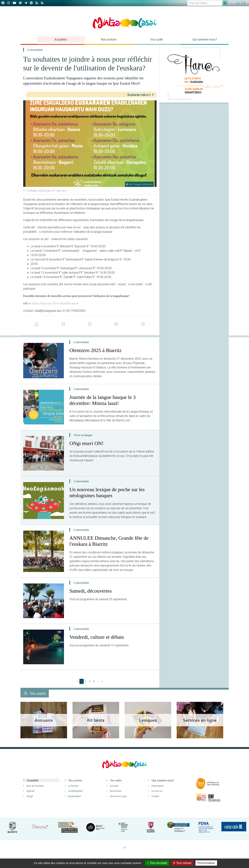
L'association (35, 50)
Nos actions (109, 39)
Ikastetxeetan (73, 796)
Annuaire (113, 786)
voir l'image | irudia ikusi (139, 184)
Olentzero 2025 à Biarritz (95, 350)
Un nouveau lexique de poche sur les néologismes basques (107, 493)
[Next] (102, 681)
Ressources (114, 791)
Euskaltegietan (74, 791)
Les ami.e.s (155, 791)
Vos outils (157, 39)
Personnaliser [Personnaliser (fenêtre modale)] (206, 863)
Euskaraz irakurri (141, 95)
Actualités (61, 39)
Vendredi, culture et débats (97, 637)
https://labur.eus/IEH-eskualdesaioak (55, 303)
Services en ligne (116, 796)
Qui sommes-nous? (205, 39)
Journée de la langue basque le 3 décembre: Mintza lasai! (102, 400)
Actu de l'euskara (33, 786)
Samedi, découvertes (91, 591)
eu (238, 3)
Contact (154, 796)
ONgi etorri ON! (87, 443)
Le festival (72, 786)
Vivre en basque (83, 435)
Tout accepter (157, 863)
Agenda (29, 791)
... (98, 681)
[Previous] (78, 681)
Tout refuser (182, 863)
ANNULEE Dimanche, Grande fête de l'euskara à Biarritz (109, 541)
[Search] (205, 3)
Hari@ (28, 796)
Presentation (156, 786)
